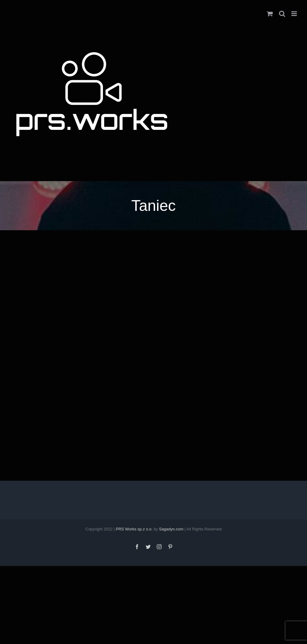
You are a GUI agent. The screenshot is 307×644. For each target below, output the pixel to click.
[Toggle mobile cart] (270, 14)
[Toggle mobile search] (282, 14)
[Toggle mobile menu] (295, 14)
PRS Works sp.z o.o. (134, 529)
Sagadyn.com (171, 529)
